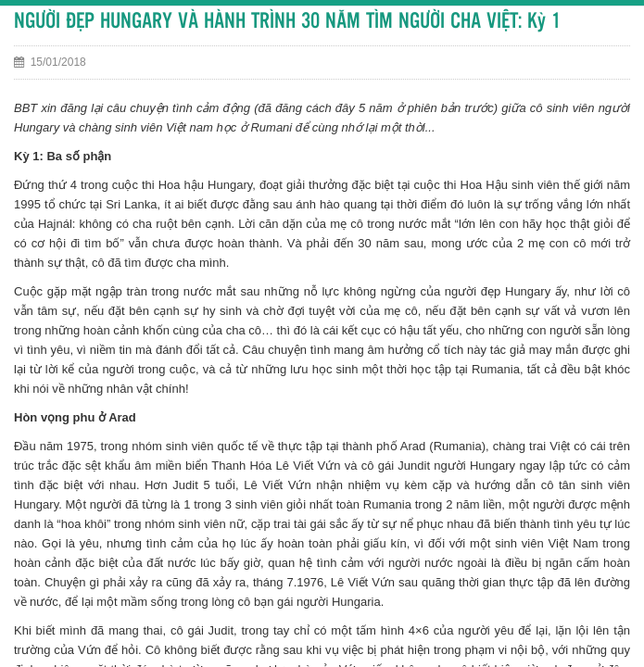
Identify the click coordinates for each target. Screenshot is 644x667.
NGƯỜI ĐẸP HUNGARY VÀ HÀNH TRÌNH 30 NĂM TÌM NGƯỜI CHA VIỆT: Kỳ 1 (287, 22)
